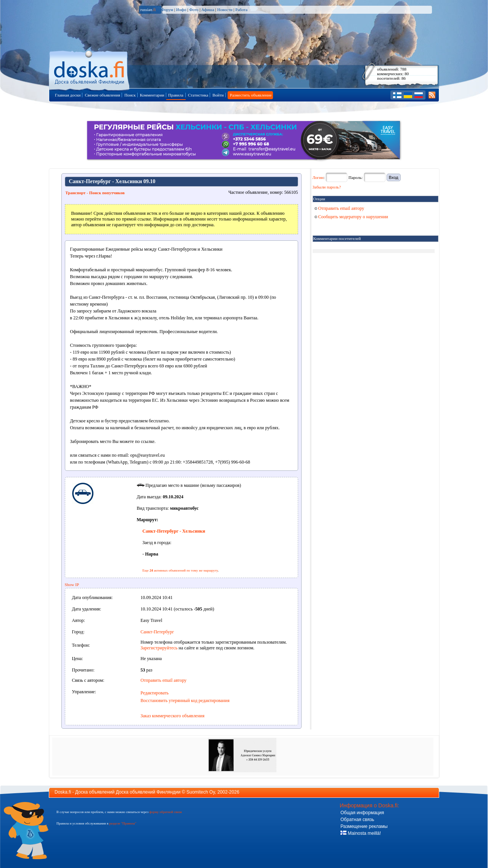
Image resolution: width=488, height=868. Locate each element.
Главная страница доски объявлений (90, 69)
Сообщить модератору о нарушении (352, 217)
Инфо (181, 10)
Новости (225, 10)
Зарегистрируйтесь (159, 648)
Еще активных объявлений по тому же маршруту (180, 570)
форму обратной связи (165, 812)
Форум (167, 10)
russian (148, 10)
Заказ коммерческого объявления (173, 716)
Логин (318, 177)
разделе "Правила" (123, 823)
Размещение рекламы (364, 826)
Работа (241, 10)
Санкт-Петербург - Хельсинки (174, 531)
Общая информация (362, 813)
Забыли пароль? (327, 187)
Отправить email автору (164, 680)
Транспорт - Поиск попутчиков (95, 193)
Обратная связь (357, 820)
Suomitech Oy (201, 792)
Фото (194, 10)
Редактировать (155, 693)
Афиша (208, 10)
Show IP (72, 585)
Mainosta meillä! (361, 833)
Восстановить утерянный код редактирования (185, 701)
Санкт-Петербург (157, 632)
